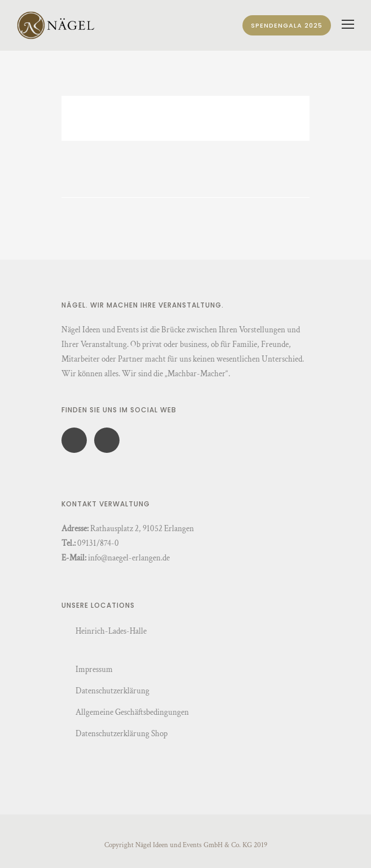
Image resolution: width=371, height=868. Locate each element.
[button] (20, 848)
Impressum (94, 669)
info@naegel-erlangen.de (129, 558)
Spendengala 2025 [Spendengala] (287, 25)
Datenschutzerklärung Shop (122, 734)
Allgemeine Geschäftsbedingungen (132, 712)
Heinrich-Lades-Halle (111, 631)
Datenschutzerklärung (112, 691)
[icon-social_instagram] (107, 440)
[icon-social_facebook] (77, 440)
